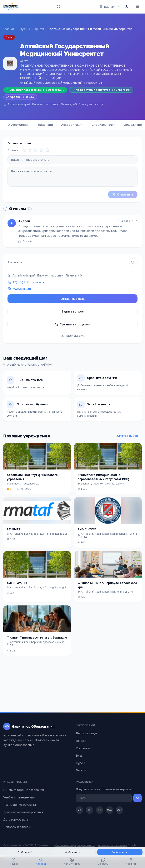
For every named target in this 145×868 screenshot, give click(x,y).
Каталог (41, 861)
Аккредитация (72, 125)
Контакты (120, 852)
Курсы (80, 763)
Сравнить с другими (72, 324)
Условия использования (112, 845)
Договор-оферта (16, 819)
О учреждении (19, 125)
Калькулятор (72, 861)
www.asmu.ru (22, 289)
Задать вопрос (73, 311)
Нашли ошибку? (73, 336)
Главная (9, 29)
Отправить (123, 194)
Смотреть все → (129, 436)
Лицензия (45, 125)
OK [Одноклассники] (90, 810)
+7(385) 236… (29, 282)
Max (110, 810)
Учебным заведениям (19, 797)
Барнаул (38, 29)
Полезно (26, 243)
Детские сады (86, 733)
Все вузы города (91, 104)
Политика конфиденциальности (75, 845)
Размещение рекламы (20, 805)
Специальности (104, 125)
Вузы (23, 29)
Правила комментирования (23, 812)
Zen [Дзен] (120, 810)
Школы (81, 741)
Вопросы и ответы (17, 827)
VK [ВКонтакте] (80, 810)
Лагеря (81, 770)
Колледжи (83, 748)
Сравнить (73, 852)
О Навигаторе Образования (24, 790)
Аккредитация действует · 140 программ (101, 90)
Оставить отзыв (73, 299)
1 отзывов (15, 262)
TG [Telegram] (100, 810)
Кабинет (131, 861)
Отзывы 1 (25, 852)
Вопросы (103, 861)
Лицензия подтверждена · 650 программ (35, 90)
